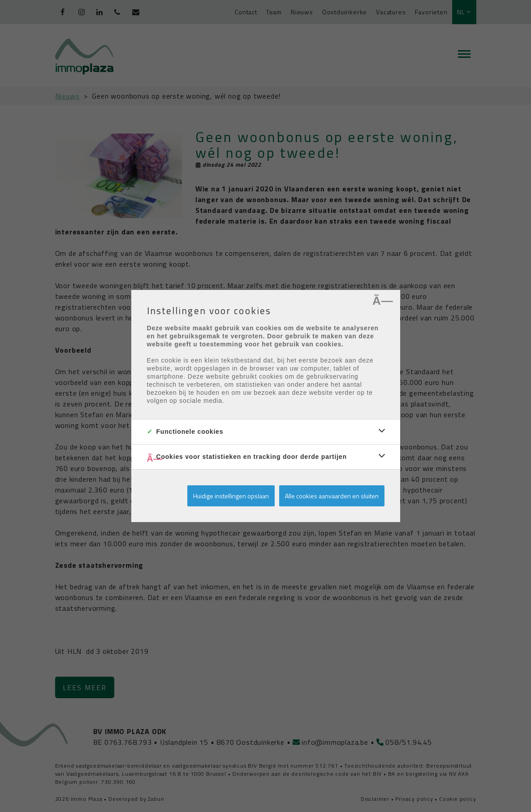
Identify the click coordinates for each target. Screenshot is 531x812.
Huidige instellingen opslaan (231, 496)
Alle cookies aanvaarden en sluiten (332, 496)
